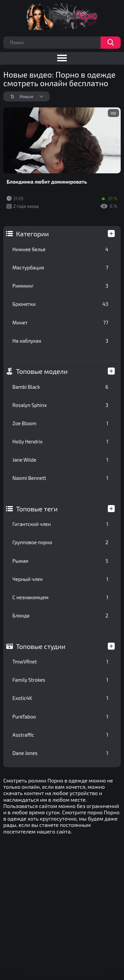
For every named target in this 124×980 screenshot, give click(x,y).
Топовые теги (37, 509)
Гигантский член (61, 524)
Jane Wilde (61, 460)
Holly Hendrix (61, 441)
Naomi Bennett (61, 478)
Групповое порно (61, 542)
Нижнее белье (61, 249)
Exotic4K (61, 698)
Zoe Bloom (61, 423)
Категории (33, 234)
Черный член (61, 579)
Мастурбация (61, 267)
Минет (61, 322)
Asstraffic (61, 735)
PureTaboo (61, 717)
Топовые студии (41, 646)
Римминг (61, 286)
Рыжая (61, 561)
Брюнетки (61, 304)
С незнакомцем (61, 597)
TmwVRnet (61, 662)
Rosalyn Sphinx (61, 405)
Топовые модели (42, 371)
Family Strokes (61, 680)
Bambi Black (61, 387)
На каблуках (61, 341)
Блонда (61, 615)
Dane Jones (61, 753)
